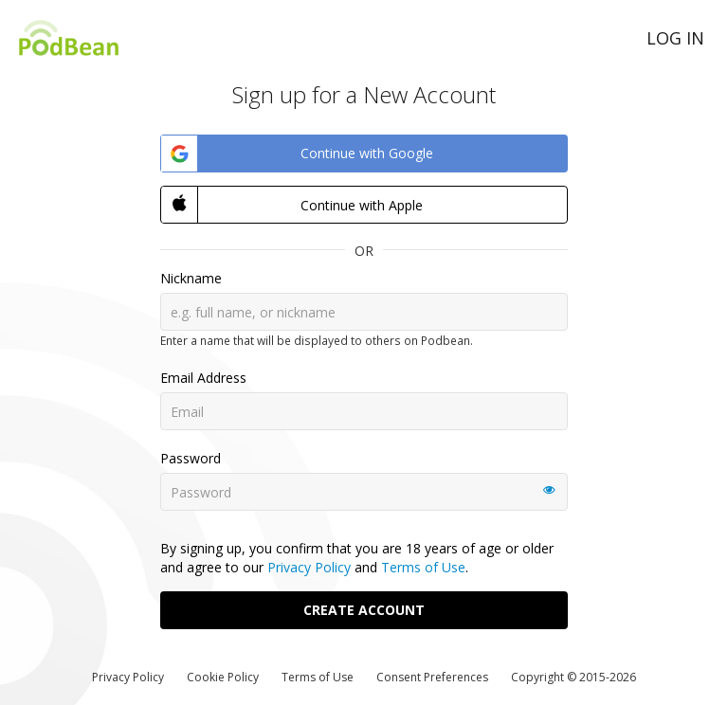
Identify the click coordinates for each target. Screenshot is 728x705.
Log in (675, 38)
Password (191, 458)
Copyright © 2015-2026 (573, 677)
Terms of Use (423, 567)
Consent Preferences (432, 677)
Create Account (364, 610)
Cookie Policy (223, 677)
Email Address (203, 378)
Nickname (191, 278)
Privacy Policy (309, 567)
